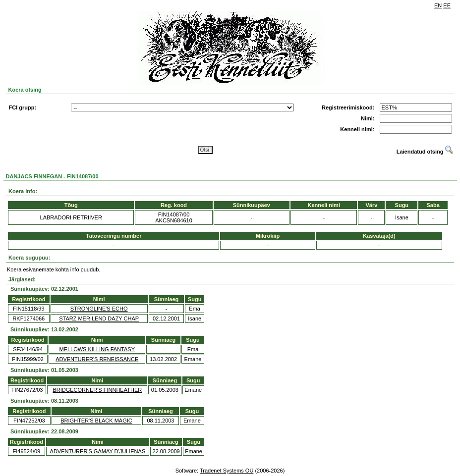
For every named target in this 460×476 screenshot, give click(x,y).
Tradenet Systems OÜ (227, 471)
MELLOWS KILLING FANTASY (97, 349)
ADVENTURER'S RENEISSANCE (97, 359)
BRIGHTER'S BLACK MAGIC (96, 421)
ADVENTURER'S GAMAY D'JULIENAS (98, 451)
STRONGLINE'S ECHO (99, 309)
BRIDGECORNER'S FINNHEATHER (97, 390)
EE (447, 5)
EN (438, 5)
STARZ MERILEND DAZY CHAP (99, 318)
